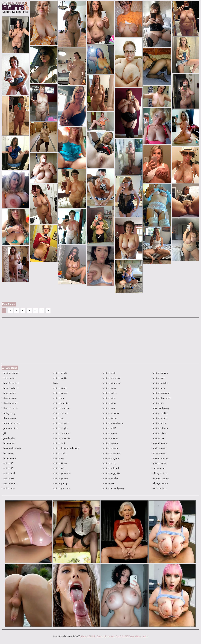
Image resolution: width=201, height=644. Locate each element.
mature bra (58, 398)
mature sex (108, 483)
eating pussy (9, 413)
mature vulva (159, 423)
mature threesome (161, 398)
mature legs (108, 408)
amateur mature (10, 373)
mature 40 (7, 468)
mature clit (57, 418)
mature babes (9, 483)
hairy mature (8, 443)
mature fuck (58, 468)
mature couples (60, 428)
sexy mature (159, 468)
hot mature (8, 453)
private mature (160, 463)
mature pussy (109, 463)
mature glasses (60, 478)
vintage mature (160, 483)
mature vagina (160, 418)
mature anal (8, 473)
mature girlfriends (61, 473)
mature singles (160, 373)
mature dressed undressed (65, 448)
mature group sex (61, 488)
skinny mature (159, 473)
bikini (55, 383)
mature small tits (161, 383)
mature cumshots (61, 438)
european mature (11, 423)
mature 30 (7, 463)
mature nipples (110, 443)
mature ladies (109, 393)
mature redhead (110, 468)
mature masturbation (113, 423)
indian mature (9, 458)
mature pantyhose (111, 453)
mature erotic (59, 453)
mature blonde (59, 388)
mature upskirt (160, 413)
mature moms (109, 433)
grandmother (9, 438)
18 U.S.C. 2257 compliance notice (131, 636)
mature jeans (109, 388)
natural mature (160, 443)
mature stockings (161, 393)
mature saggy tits (111, 473)
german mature (10, 428)
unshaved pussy (161, 408)
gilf (4, 433)
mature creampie (61, 433)
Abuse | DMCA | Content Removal (97, 636)
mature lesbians (110, 413)
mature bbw (8, 488)
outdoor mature (160, 458)
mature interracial (111, 383)
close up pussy (10, 408)
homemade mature (12, 448)
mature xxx (158, 438)
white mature (159, 488)
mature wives (159, 433)
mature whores (160, 428)
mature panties (110, 448)
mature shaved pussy (113, 488)
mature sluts (159, 378)
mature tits (158, 403)
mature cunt (58, 443)
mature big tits (59, 378)
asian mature (9, 378)
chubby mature (10, 398)
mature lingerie (110, 418)
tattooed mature (160, 478)
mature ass (8, 478)
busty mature (9, 393)
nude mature (159, 448)
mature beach (59, 373)
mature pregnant (111, 458)
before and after (10, 388)
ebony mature (9, 418)
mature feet (58, 458)
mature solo (158, 388)
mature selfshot (110, 478)
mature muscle (110, 438)
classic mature (9, 403)
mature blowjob (60, 393)
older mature (159, 453)
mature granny (59, 483)
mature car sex (60, 413)
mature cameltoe (61, 408)
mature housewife (111, 378)
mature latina (109, 403)
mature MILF (109, 428)
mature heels (109, 373)
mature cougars (60, 423)
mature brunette (60, 403)
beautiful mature (10, 383)
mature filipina (59, 463)
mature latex (109, 398)
